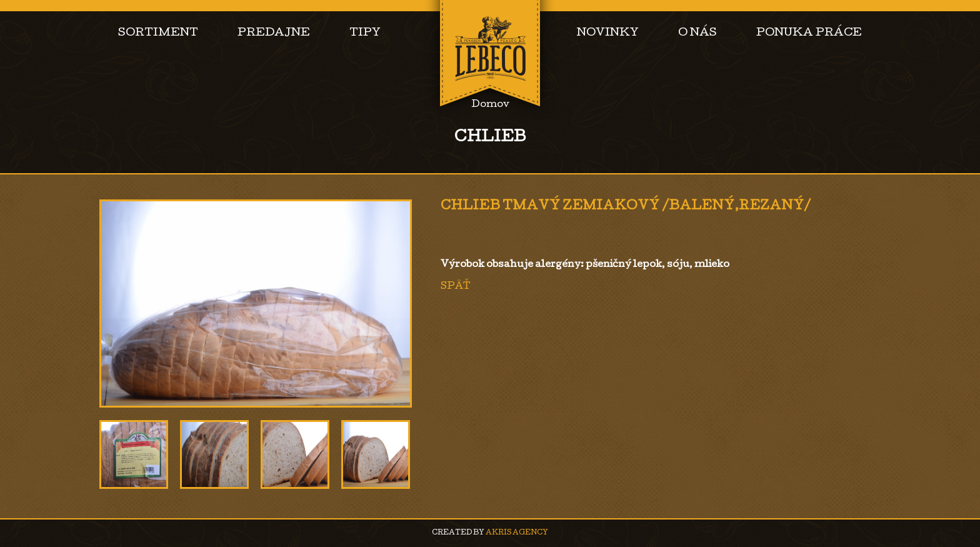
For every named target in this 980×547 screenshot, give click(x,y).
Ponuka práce (809, 33)
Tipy (365, 33)
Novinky (608, 33)
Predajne (274, 33)
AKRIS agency (517, 533)
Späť (455, 287)
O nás (697, 33)
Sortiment (158, 33)
